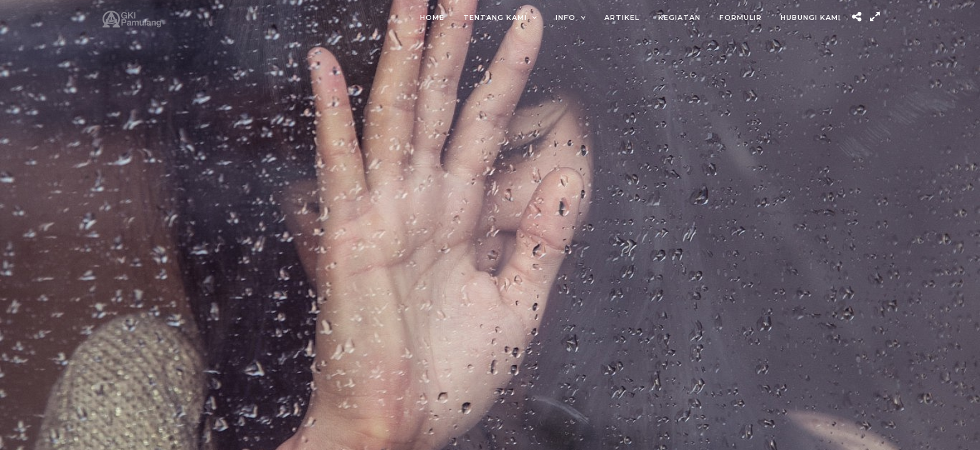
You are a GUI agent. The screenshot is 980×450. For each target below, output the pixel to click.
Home (432, 17)
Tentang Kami (495, 17)
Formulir (741, 17)
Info (566, 17)
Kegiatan (679, 17)
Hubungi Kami (811, 17)
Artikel (622, 17)
